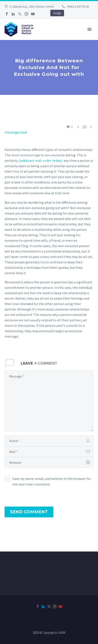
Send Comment (29, 512)
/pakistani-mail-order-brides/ (41, 160)
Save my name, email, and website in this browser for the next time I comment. (52, 481)
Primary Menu (90, 29)
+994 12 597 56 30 (78, 7)
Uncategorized (16, 132)
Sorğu (57, 13)
